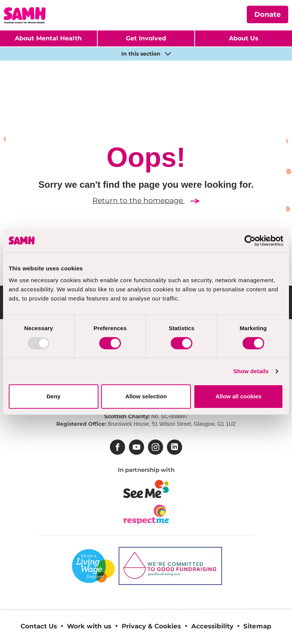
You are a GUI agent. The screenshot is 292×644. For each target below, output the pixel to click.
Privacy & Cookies (151, 626)
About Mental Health (48, 38)
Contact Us (39, 626)
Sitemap (257, 626)
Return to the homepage (146, 201)
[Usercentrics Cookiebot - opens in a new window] (250, 241)
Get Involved (146, 38)
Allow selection (146, 396)
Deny (53, 396)
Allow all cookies (239, 396)
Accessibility (212, 626)
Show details (251, 371)
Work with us (89, 626)
